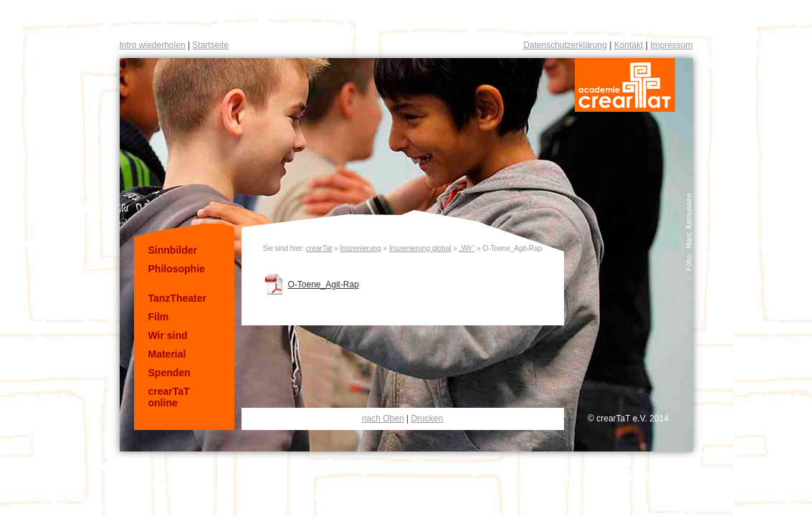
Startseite (210, 45)
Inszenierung (360, 248)
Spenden (169, 373)
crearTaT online (169, 397)
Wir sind (168, 335)
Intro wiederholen (153, 45)
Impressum (671, 45)
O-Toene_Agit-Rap (324, 285)
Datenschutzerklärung (565, 45)
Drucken (427, 419)
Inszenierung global (420, 248)
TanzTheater (177, 298)
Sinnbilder (173, 250)
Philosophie (177, 269)
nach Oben (383, 419)
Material (167, 354)
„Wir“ (467, 248)
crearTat (319, 248)
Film (159, 317)
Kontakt (629, 45)
